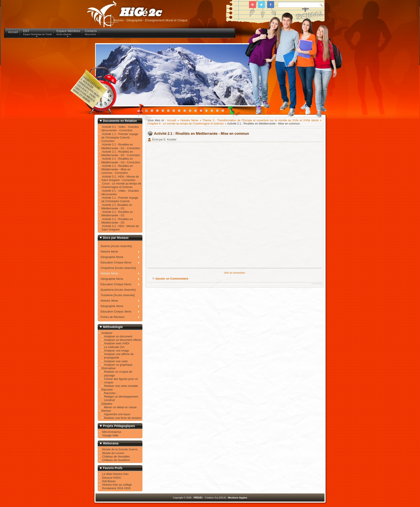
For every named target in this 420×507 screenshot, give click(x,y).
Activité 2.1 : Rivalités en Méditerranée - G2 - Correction (121, 153)
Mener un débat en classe (120, 407)
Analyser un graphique (118, 365)
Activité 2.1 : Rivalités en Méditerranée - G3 (117, 221)
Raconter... (111, 393)
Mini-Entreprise (112, 432)
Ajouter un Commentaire (172, 279)
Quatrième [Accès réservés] (118, 290)
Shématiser (109, 368)
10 (197, 112)
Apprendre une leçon (117, 414)
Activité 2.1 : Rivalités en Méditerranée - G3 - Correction (121, 160)
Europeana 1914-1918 (116, 488)
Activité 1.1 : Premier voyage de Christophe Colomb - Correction (120, 138)
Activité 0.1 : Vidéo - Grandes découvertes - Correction (120, 129)
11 (202, 112)
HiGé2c (140, 13)
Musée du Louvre (113, 453)
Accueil (172, 120)
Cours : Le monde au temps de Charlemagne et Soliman (121, 185)
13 (213, 112)
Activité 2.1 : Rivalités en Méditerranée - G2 (117, 214)
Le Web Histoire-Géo (115, 474)
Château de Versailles (116, 457)
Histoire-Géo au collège (117, 485)
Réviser (106, 411)
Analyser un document (118, 336)
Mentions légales (238, 498)
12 (208, 112)
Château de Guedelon (116, 460)
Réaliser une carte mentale (121, 386)
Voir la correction (235, 273)
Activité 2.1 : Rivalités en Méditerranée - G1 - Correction (121, 146)
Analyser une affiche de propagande (119, 356)
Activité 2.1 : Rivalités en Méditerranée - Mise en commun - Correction (117, 169)
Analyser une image (117, 351)
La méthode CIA (114, 347)
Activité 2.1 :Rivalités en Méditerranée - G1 (117, 207)
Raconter (107, 390)
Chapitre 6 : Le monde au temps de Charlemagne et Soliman (186, 124)
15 (224, 112)
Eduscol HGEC (112, 478)
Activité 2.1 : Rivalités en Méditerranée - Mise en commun (201, 134)
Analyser (107, 333)
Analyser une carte (116, 361)
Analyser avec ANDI (117, 343)
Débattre (107, 404)
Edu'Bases (109, 481)
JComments (316, 284)
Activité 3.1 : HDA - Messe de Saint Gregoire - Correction (120, 178)
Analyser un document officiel (123, 340)
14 (219, 112)
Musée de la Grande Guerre (120, 449)
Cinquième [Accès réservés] (118, 268)
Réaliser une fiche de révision (123, 418)
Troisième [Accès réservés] (118, 295)
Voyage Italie (110, 435)
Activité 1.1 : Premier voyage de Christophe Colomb (120, 199)
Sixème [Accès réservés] (116, 246)
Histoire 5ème (189, 120)
